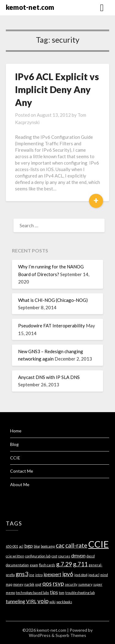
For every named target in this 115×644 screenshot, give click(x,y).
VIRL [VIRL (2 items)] (31, 601)
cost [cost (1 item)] (54, 556)
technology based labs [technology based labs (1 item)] (33, 593)
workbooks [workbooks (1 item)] (64, 602)
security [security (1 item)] (71, 584)
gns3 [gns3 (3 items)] (22, 574)
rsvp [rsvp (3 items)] (58, 583)
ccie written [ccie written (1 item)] (15, 556)
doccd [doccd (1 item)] (91, 556)
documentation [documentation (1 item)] (17, 565)
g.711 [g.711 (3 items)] (80, 564)
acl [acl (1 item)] (21, 546)
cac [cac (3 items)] (60, 545)
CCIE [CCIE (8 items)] (99, 544)
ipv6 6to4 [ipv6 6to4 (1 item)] (81, 575)
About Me (20, 484)
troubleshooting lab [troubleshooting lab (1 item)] (80, 593)
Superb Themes (71, 635)
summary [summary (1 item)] (85, 584)
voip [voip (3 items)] (43, 601)
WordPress (40, 635)
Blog (14, 444)
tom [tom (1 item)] (62, 593)
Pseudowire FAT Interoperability (52, 326)
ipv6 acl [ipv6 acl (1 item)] (94, 575)
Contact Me (22, 471)
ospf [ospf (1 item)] (38, 584)
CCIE (15, 458)
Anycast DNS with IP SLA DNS (49, 377)
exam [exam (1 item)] (34, 565)
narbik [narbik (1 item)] (29, 584)
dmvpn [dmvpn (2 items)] (78, 555)
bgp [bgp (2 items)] (29, 546)
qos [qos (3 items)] (47, 583)
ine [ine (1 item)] (32, 575)
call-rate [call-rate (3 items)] (76, 545)
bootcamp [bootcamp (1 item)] (48, 546)
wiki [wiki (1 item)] (52, 602)
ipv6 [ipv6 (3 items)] (68, 574)
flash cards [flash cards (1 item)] (47, 565)
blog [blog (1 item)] (37, 546)
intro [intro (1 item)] (39, 575)
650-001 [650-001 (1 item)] (12, 546)
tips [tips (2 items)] (54, 592)
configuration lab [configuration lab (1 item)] (38, 556)
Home (16, 431)
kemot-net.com (30, 7)
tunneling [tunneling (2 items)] (15, 601)
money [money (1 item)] (18, 584)
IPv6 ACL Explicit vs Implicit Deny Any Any (57, 89)
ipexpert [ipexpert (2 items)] (52, 574)
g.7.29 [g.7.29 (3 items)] (64, 564)
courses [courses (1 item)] (64, 556)
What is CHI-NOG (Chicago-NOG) (53, 300)
